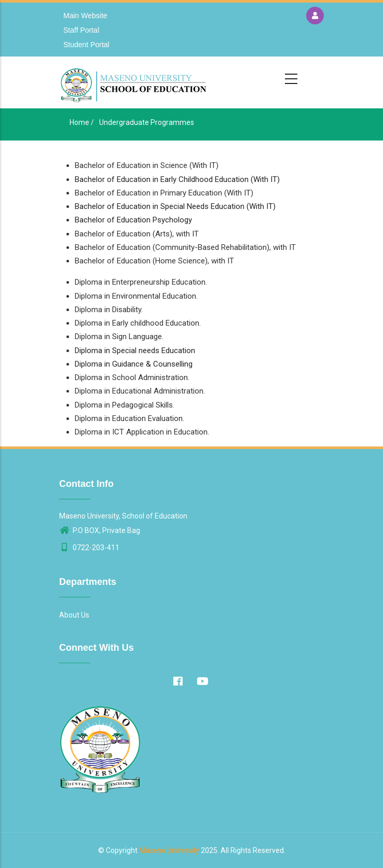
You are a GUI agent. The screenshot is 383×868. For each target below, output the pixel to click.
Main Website (85, 16)
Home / (82, 122)
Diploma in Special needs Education (135, 351)
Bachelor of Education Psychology (133, 220)
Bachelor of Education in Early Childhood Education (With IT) (177, 179)
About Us (74, 615)
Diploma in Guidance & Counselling (134, 364)
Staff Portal (81, 30)
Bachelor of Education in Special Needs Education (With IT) (175, 206)
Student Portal (86, 45)
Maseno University (169, 850)
